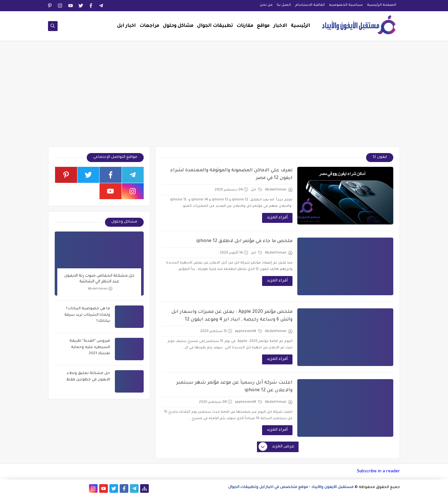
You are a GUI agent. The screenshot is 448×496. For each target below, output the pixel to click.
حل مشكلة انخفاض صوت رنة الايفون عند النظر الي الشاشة (99, 279)
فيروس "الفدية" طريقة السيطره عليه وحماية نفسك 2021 (90, 347)
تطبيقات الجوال (215, 26)
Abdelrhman (100, 289)
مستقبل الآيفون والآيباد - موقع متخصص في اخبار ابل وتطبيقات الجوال (291, 488)
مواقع (263, 26)
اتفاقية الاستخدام (310, 5)
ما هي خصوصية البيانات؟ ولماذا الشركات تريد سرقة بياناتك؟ (87, 315)
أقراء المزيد (277, 218)
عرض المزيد (277, 447)
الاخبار (280, 26)
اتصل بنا (284, 5)
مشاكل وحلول (178, 26)
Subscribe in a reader (378, 472)
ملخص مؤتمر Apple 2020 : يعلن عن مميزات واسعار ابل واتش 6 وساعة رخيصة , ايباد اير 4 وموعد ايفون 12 (232, 316)
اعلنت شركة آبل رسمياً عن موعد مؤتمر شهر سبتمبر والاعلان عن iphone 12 (234, 387)
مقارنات (245, 26)
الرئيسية (300, 26)
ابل (256, 190)
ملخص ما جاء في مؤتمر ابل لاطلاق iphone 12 (244, 241)
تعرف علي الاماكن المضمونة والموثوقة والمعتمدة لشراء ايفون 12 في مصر (231, 175)
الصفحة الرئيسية (382, 5)
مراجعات (149, 26)
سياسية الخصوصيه (346, 5)
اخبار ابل (126, 26)
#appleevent (248, 331)
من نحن (266, 5)
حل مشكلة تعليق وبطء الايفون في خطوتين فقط (88, 377)
